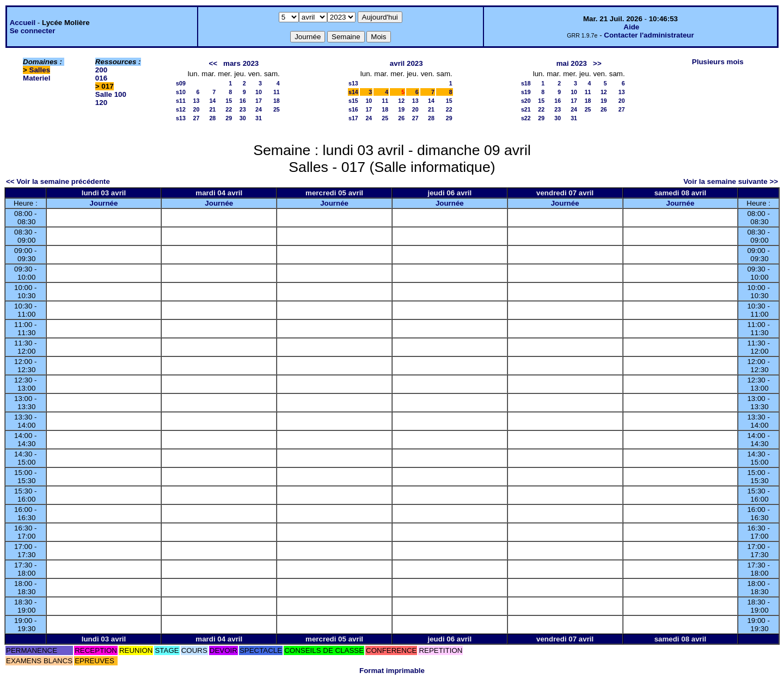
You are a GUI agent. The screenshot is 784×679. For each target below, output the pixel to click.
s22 (526, 118)
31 (259, 118)
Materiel (36, 78)
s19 (526, 92)
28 (212, 118)
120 (101, 103)
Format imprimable (392, 671)
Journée (104, 203)
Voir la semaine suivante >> (731, 181)
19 (401, 109)
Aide (631, 27)
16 (243, 101)
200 (101, 70)
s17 (353, 118)
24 (259, 109)
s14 (353, 92)
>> (597, 63)
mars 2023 (241, 63)
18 (277, 101)
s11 (181, 101)
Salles (40, 70)
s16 (353, 109)
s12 (181, 109)
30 (243, 118)
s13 (181, 118)
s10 (181, 92)
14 (212, 101)
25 (277, 109)
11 (277, 92)
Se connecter (33, 31)
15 (229, 101)
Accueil (23, 23)
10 (259, 92)
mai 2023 (572, 63)
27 (197, 118)
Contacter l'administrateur (649, 35)
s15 (353, 101)
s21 (526, 109)
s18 (526, 83)
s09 (181, 83)
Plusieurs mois (718, 62)
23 (243, 109)
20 (197, 109)
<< (213, 63)
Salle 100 (111, 94)
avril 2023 (406, 63)
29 (229, 118)
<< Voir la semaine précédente (58, 181)
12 (401, 101)
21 (212, 109)
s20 (526, 101)
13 (197, 101)
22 (229, 109)
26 (401, 118)
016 (101, 78)
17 (259, 101)
